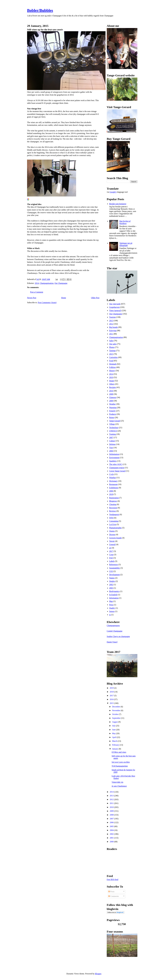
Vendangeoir (114, 514)
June (114, 730)
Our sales (113, 344)
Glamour (113, 397)
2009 (111, 401)
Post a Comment (37, 292)
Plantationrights (115, 528)
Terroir (112, 541)
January (115, 749)
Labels (112, 561)
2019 (112, 688)
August (115, 722)
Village (112, 424)
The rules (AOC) (116, 464)
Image (112, 381)
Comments (114, 896)
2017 (111, 551)
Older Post (95, 298)
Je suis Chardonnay (119, 786)
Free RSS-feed (112, 879)
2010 (111, 377)
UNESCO (113, 431)
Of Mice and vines (119, 752)
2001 (112, 838)
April (114, 737)
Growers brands (115, 538)
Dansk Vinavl (112, 642)
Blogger (98, 974)
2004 (111, 451)
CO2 (111, 571)
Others (112, 384)
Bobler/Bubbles (40, 10)
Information (114, 598)
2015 (111, 354)
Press (111, 605)
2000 (112, 842)
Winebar (112, 478)
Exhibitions (114, 488)
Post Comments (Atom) (47, 303)
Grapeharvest (114, 307)
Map (111, 601)
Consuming (114, 521)
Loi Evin (113, 524)
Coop (111, 555)
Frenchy (112, 411)
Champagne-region (117, 468)
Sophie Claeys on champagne (118, 636)
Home (64, 298)
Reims (112, 417)
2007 (111, 438)
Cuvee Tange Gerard (117, 471)
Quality (112, 608)
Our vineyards (115, 304)
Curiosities (113, 357)
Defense (112, 444)
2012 (111, 324)
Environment (114, 458)
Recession (113, 508)
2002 (111, 585)
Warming (113, 408)
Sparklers (113, 461)
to (110, 615)
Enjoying (113, 331)
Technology (114, 428)
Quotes (112, 531)
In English (113, 595)
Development (114, 575)
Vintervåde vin (117, 782)
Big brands (113, 327)
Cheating (113, 504)
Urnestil (112, 544)
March (115, 741)
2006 (111, 491)
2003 (111, 588)
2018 (111, 494)
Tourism (112, 317)
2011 (111, 334)
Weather (112, 404)
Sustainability (115, 568)
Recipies (113, 387)
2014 (37, 283)
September (117, 718)
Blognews (113, 501)
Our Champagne (61, 283)
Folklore (112, 367)
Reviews (113, 511)
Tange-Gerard (115, 421)
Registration (114, 498)
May (114, 733)
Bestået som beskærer (118, 204)
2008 (111, 394)
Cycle (111, 474)
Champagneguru (113, 625)
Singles (112, 581)
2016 (111, 391)
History (112, 371)
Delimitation (114, 454)
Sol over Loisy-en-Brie (121, 762)
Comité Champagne (115, 631)
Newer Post (32, 298)
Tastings (112, 351)
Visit (111, 448)
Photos (112, 347)
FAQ (111, 558)
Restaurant (113, 484)
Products (113, 414)
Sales (111, 341)
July (114, 726)
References (114, 565)
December (116, 707)
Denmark (113, 364)
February (116, 745)
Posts (111, 892)
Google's (113, 192)
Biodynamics (114, 591)
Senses (112, 611)
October (116, 714)
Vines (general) (115, 310)
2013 (111, 321)
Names (112, 578)
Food (111, 361)
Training (113, 434)
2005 (112, 826)
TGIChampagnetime (120, 766)
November (117, 710)
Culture (112, 441)
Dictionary (113, 481)
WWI (111, 518)
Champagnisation (47, 283)
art (110, 548)
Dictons (112, 535)
